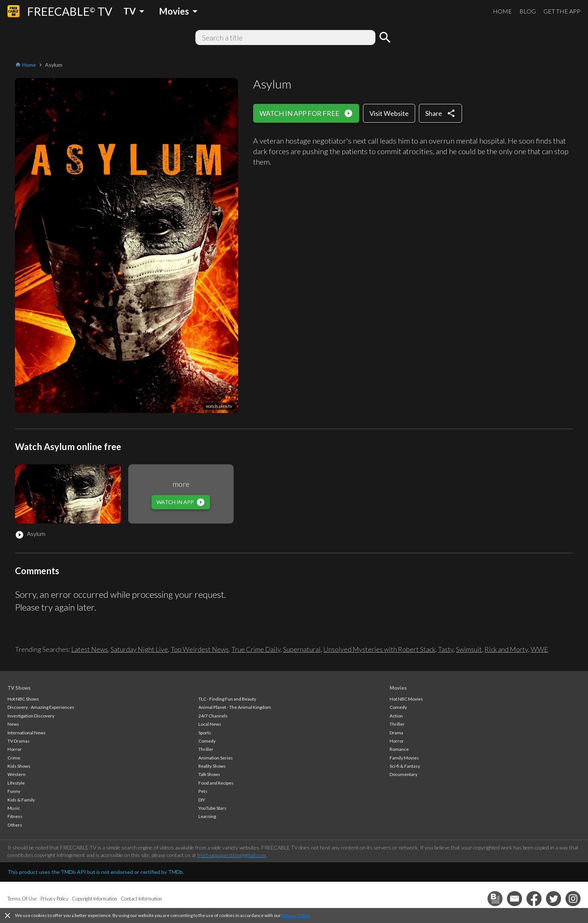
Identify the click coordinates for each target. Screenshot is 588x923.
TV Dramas (19, 741)
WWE (539, 649)
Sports (205, 733)
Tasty (446, 649)
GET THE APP (562, 11)
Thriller (206, 749)
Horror (15, 749)
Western (16, 774)
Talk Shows (209, 774)
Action (396, 716)
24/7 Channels (213, 716)
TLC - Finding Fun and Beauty (227, 699)
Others (15, 825)
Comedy (207, 741)
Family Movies (404, 758)
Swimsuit (469, 649)
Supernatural (302, 649)
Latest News (90, 649)
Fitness (15, 816)
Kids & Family (21, 800)
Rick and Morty (506, 649)
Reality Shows (212, 766)
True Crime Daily (256, 649)
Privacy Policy (295, 915)
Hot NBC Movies (406, 699)
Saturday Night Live (139, 649)
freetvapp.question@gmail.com (232, 855)
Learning (207, 816)
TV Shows (19, 688)
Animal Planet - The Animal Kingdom (235, 707)
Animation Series (216, 758)
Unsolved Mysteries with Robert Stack (379, 649)
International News (27, 733)
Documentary (403, 774)
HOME (502, 11)
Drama (396, 733)
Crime (14, 758)
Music (14, 808)
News (13, 724)
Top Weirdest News (200, 649)
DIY (202, 800)
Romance (399, 749)
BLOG (528, 11)
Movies (398, 688)
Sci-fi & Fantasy (405, 766)
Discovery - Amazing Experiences (41, 707)
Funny (14, 791)
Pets (203, 791)
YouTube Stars (212, 808)
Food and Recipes (216, 783)
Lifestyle (16, 783)
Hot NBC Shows (23, 699)
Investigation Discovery (31, 716)
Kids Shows (19, 766)
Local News (210, 724)
